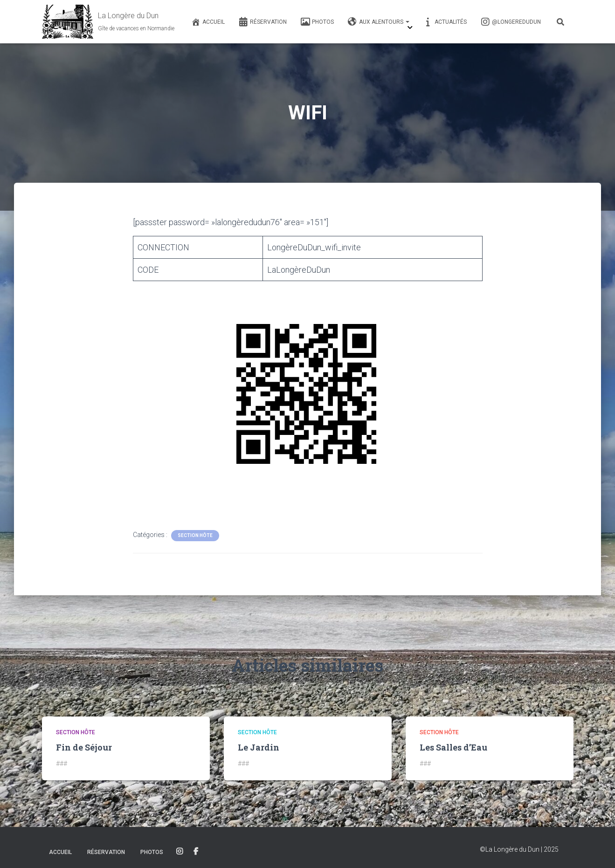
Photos (317, 22)
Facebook (196, 852)
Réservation (263, 22)
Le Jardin (259, 747)
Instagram (180, 852)
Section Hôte (195, 535)
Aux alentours (379, 22)
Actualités (445, 22)
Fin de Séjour (84, 747)
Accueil (208, 22)
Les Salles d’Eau (453, 747)
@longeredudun (511, 22)
